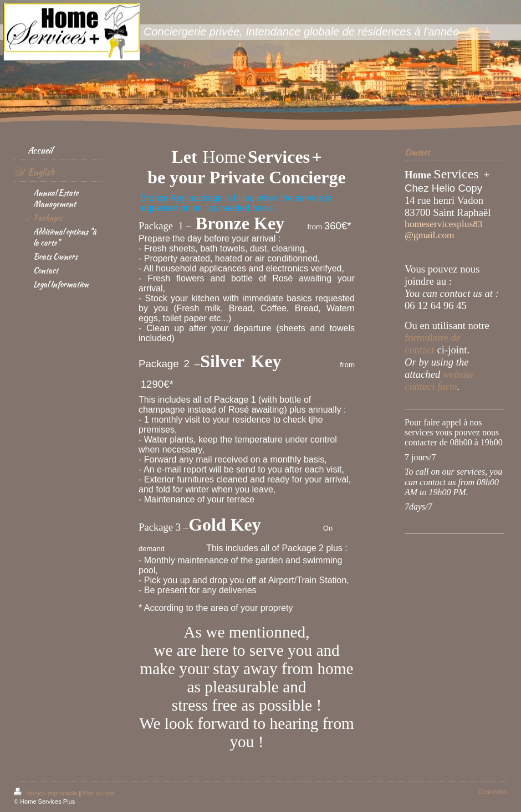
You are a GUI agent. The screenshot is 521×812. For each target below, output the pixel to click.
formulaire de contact (433, 344)
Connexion (492, 792)
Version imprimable (47, 793)
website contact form (439, 380)
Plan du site (98, 793)
